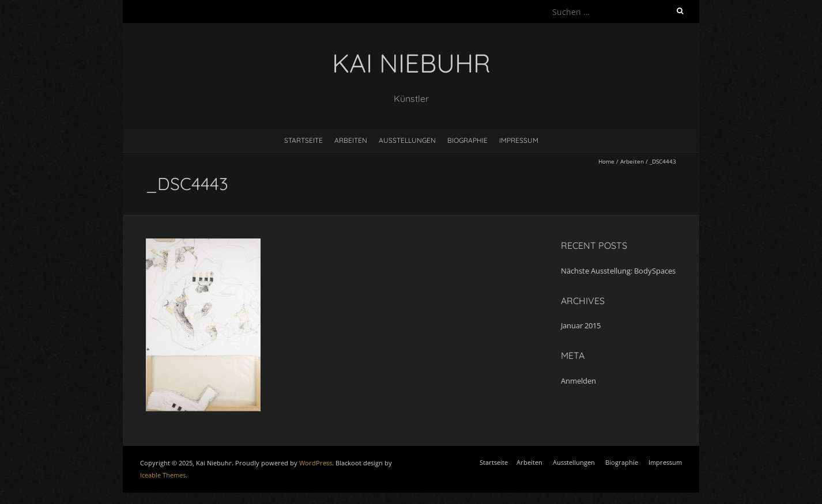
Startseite (303, 140)
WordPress (316, 463)
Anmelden (578, 381)
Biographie (467, 140)
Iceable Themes (163, 475)
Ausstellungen (407, 140)
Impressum (519, 140)
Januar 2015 (581, 325)
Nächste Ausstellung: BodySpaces (618, 271)
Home (606, 161)
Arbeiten (351, 140)
